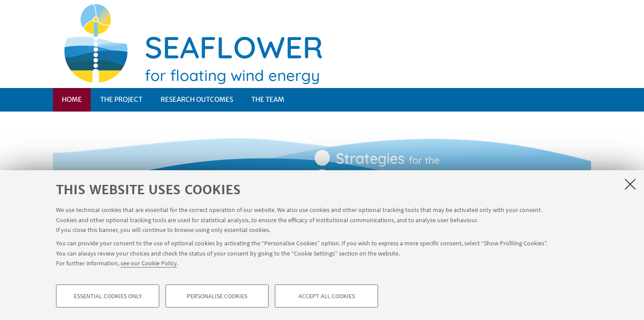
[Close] (630, 184)
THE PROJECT (121, 99)
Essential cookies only (108, 296)
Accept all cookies (327, 296)
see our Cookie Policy (149, 263)
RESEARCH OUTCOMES (197, 99)
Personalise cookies (217, 296)
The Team (268, 99)
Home (72, 99)
